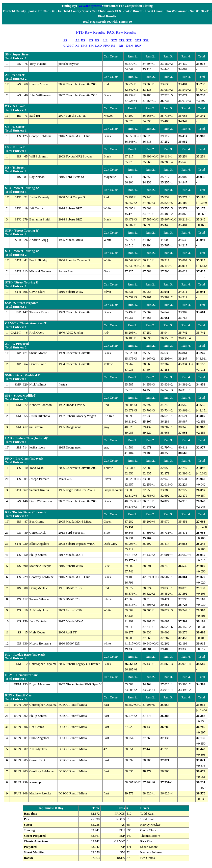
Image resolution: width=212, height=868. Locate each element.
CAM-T (69, 46)
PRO (106, 46)
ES (97, 40)
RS (113, 46)
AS (77, 40)
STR (122, 40)
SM (91, 46)
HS (105, 40)
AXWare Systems (90, 6)
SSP (146, 40)
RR (121, 46)
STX (114, 40)
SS (65, 40)
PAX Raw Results (122, 32)
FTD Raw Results (90, 32)
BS (83, 40)
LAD (98, 46)
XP (77, 46)
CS (91, 40)
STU (129, 40)
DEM (130, 46)
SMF (84, 46)
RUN (138, 46)
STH (138, 40)
